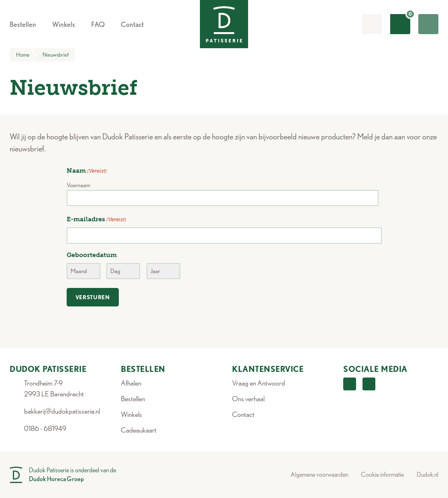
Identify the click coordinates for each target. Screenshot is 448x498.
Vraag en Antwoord (259, 383)
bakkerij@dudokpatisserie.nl (62, 411)
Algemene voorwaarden (319, 475)
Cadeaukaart (139, 430)
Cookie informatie (382, 475)
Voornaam (78, 185)
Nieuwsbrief (56, 55)
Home (26, 55)
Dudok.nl (428, 475)
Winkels (131, 414)
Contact (243, 414)
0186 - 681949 (45, 428)
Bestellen (133, 399)
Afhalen (131, 383)
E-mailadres (96, 219)
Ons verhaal (248, 399)
